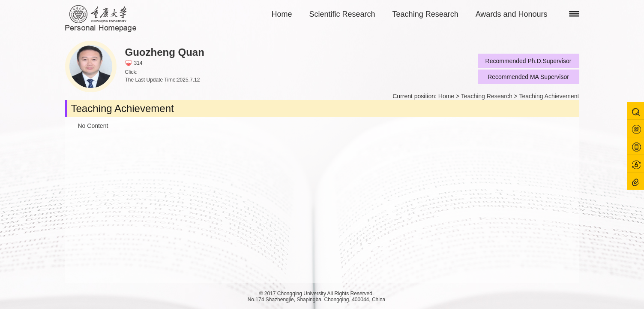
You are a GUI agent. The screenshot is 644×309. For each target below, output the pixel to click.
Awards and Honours (512, 14)
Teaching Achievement (549, 96)
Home (282, 14)
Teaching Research (425, 14)
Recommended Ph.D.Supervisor (529, 61)
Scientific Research (342, 14)
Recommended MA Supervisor (528, 77)
